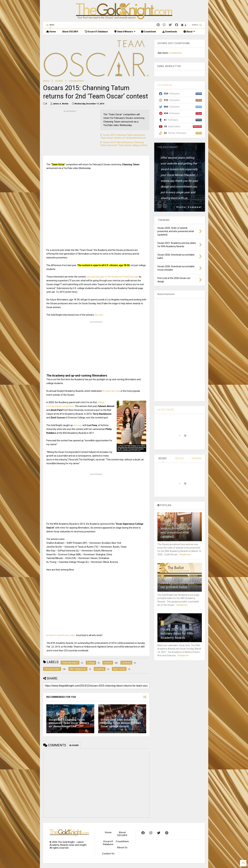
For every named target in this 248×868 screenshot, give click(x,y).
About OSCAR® (70, 32)
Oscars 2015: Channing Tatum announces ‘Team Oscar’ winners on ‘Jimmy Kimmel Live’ (69, 723)
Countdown (149, 32)
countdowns (175, 53)
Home (51, 32)
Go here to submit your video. (61, 635)
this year (99, 315)
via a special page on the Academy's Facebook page (112, 277)
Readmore (185, 554)
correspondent (76, 81)
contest (59, 81)
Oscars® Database (96, 32)
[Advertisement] (67, 133)
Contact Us (108, 854)
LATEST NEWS (166, 410)
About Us (122, 847)
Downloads (170, 32)
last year (78, 425)
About (189, 32)
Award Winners (125, 32)
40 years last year (111, 391)
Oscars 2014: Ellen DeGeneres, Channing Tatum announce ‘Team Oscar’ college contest (121, 723)
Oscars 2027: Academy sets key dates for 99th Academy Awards (177, 633)
